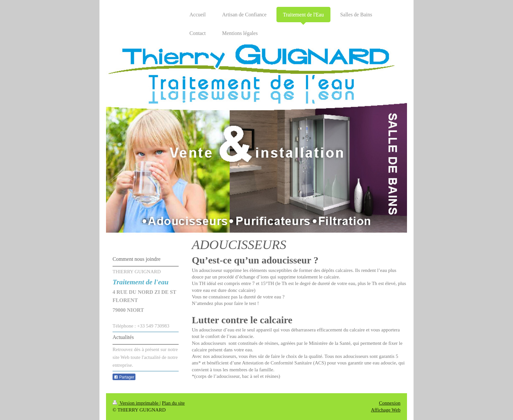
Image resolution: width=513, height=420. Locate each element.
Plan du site (173, 403)
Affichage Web (386, 410)
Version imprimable (136, 403)
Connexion (390, 403)
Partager (124, 377)
